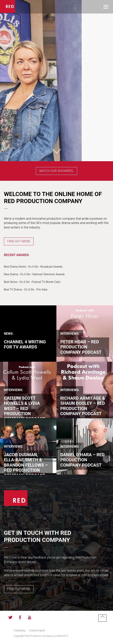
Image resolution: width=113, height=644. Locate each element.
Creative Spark (37, 630)
